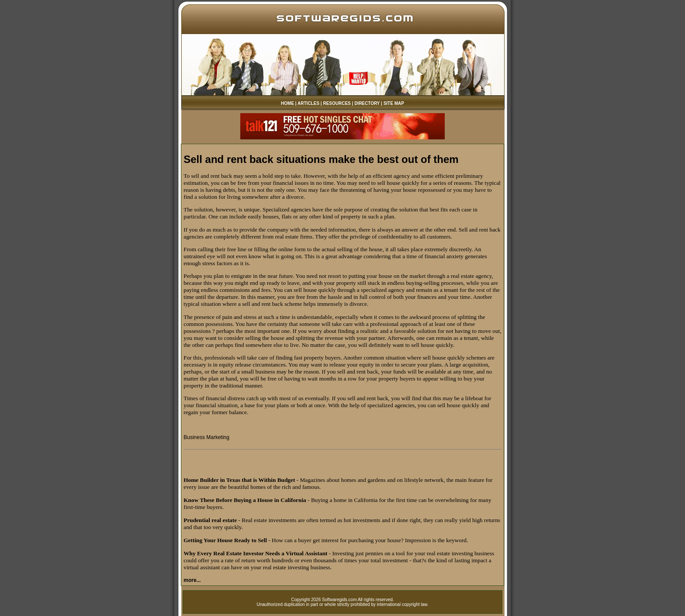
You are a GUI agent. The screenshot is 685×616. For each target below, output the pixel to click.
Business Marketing (206, 437)
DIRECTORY (367, 103)
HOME (287, 103)
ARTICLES (308, 103)
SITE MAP (394, 103)
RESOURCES (337, 103)
